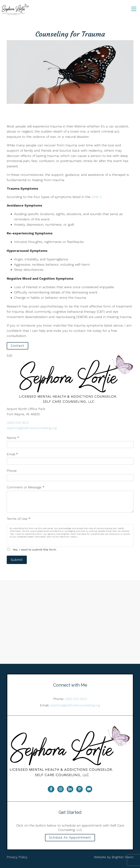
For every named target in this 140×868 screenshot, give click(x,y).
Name (13, 438)
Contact (17, 346)
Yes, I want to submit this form (34, 550)
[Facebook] (51, 789)
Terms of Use (19, 519)
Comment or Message (26, 487)
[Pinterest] (79, 789)
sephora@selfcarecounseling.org (32, 428)
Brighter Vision (123, 857)
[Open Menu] (134, 9)
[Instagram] (61, 789)
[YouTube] (89, 789)
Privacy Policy (17, 857)
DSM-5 (96, 197)
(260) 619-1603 (18, 423)
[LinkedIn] (70, 789)
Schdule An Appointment (70, 838)
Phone (12, 471)
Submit (17, 560)
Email (12, 454)
